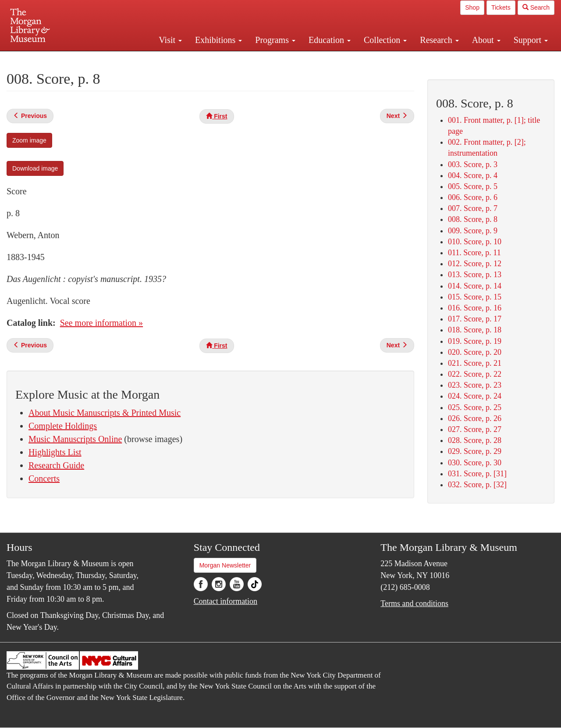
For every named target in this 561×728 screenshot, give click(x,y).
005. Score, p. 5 (473, 186)
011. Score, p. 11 (474, 253)
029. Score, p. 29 (475, 451)
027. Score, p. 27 (475, 429)
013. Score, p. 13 (475, 275)
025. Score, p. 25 (475, 407)
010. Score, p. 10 (475, 242)
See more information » (101, 323)
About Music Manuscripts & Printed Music (105, 413)
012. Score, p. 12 (475, 264)
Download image (35, 168)
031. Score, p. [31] (477, 474)
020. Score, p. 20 (475, 352)
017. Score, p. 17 (475, 319)
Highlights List (55, 452)
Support (531, 40)
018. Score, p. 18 (475, 330)
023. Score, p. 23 (475, 385)
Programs (275, 40)
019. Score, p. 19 (475, 341)
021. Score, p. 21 (475, 363)
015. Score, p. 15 (475, 297)
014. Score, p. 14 (475, 286)
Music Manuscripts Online (75, 439)
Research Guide (56, 465)
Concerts (44, 478)
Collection (385, 40)
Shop (472, 7)
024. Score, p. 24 (475, 396)
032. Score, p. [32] (477, 485)
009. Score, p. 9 (473, 231)
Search (536, 7)
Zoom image (29, 140)
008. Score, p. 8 (473, 219)
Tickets (501, 7)
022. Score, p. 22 (475, 374)
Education (330, 40)
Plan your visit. (176, 59)
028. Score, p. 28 (475, 440)
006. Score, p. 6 (473, 197)
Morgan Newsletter (225, 565)
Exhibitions (218, 40)
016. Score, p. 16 (475, 308)
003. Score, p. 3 (473, 164)
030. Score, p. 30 (475, 463)
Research (439, 40)
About (486, 40)
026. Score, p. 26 (475, 418)
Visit (170, 40)
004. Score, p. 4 (473, 175)
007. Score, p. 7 (473, 208)
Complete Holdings (63, 426)
